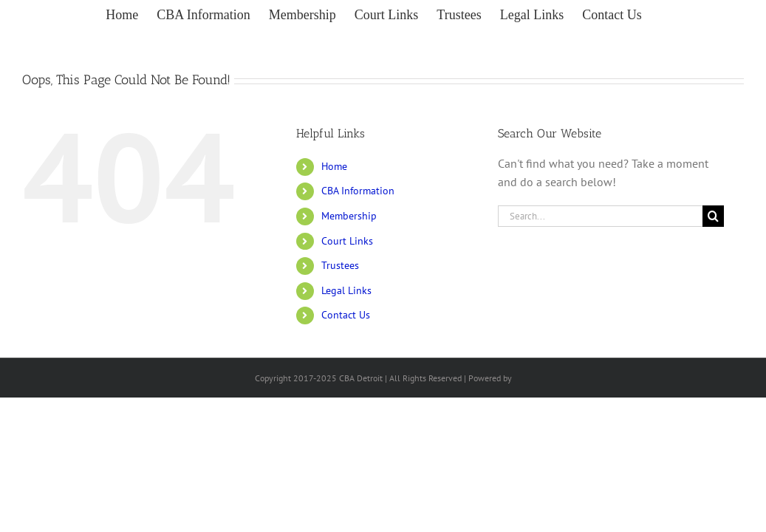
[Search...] (600, 216)
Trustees (340, 265)
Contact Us (346, 315)
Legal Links (346, 290)
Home (334, 166)
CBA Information (358, 191)
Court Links (347, 241)
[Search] (713, 216)
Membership (349, 216)
